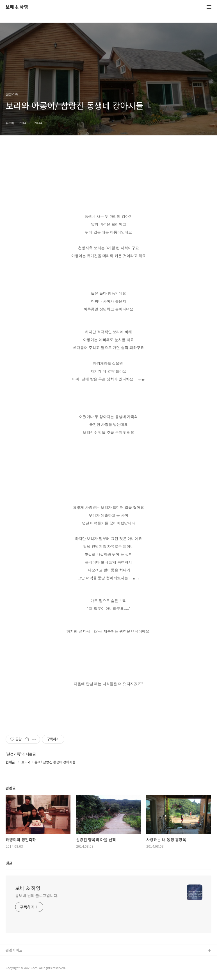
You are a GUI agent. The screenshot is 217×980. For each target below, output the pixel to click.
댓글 (9, 863)
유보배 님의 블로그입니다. (37, 895)
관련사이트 (14, 950)
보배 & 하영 (17, 7)
